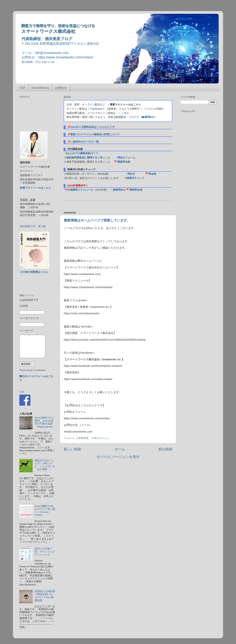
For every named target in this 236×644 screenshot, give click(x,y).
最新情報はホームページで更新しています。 (97, 220)
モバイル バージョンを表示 (118, 457)
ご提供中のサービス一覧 (85, 142)
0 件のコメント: (101, 438)
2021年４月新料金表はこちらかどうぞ (93, 127)
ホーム (120, 449)
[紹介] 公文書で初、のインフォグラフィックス (45, 552)
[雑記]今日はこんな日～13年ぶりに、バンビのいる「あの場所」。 (45, 465)
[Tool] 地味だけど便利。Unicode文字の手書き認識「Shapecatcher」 (45, 422)
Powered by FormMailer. (33, 370)
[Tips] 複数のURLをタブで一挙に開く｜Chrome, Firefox (45, 511)
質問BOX (150, 117)
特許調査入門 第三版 (33, 226)
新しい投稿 (72, 449)
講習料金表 (136, 190)
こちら (137, 105)
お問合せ (61, 88)
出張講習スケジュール (80, 190)
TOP (22, 88)
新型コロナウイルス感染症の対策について (95, 134)
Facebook (96, 109)
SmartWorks (40, 88)
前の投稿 (165, 449)
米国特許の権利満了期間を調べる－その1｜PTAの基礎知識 (45, 596)
